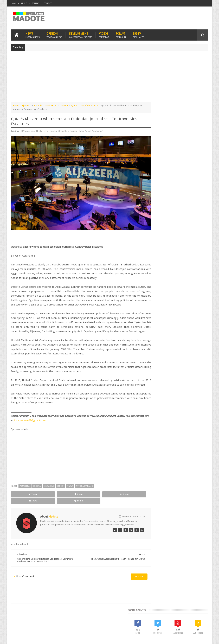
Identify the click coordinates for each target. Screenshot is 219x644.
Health (153, 285)
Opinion (54, 34)
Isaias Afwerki (166, 285)
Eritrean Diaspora (159, 279)
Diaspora (46, 621)
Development (81, 34)
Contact (48, 3)
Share (50, 500)
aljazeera (26, 105)
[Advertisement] (109, 78)
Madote (37, 639)
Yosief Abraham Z (89, 105)
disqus (129, 580)
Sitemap (35, 3)
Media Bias (51, 105)
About (24, 3)
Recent (159, 250)
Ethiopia (38, 105)
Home (14, 3)
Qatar (74, 105)
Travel (62, 621)
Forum (121, 34)
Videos (104, 34)
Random (198, 250)
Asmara (154, 273)
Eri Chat (120, 621)
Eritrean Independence (181, 279)
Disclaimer (203, 639)
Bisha (163, 273)
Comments (178, 250)
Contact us (199, 621)
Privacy (193, 639)
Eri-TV (138, 34)
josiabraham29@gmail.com (44, 426)
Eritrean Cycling (195, 273)
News (33, 34)
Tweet (23, 500)
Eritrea (181, 273)
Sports (188, 285)
